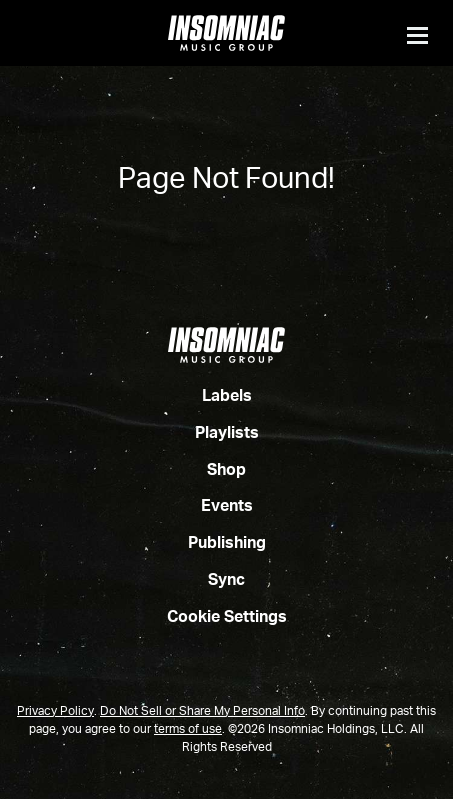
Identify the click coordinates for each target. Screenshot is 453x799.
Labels (227, 397)
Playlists (227, 434)
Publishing (227, 544)
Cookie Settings (227, 618)
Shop (226, 471)
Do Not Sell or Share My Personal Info (202, 712)
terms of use (188, 730)
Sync (226, 581)
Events (227, 507)
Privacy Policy (55, 712)
